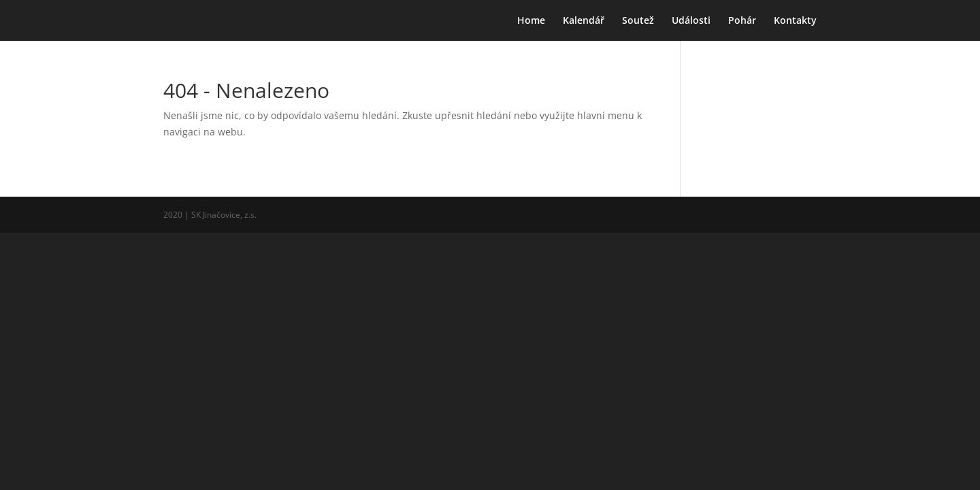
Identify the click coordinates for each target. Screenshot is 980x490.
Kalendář (584, 21)
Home (531, 21)
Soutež (638, 21)
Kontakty (795, 21)
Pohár (742, 21)
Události (691, 21)
